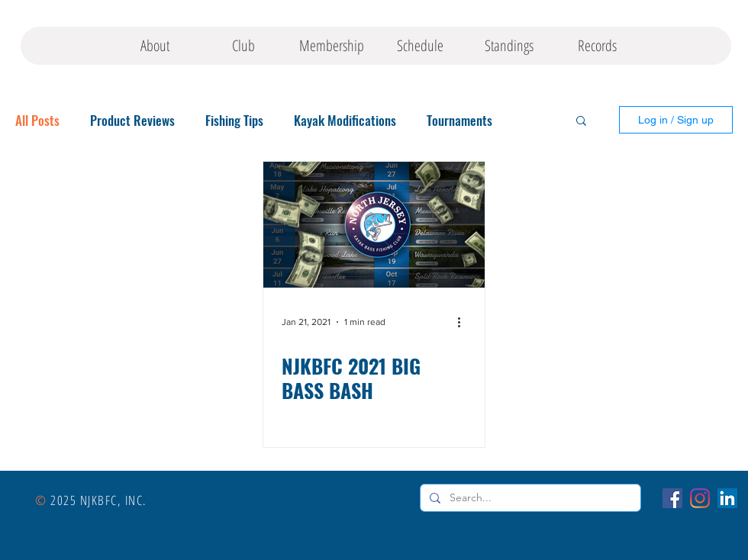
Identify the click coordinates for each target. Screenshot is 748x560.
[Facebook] (672, 498)
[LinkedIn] (727, 498)
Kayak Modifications (345, 120)
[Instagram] (700, 498)
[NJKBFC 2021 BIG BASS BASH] (374, 225)
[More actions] (464, 322)
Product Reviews (132, 120)
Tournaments (459, 120)
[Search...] (529, 498)
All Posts (37, 120)
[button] (581, 122)
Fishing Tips (234, 120)
